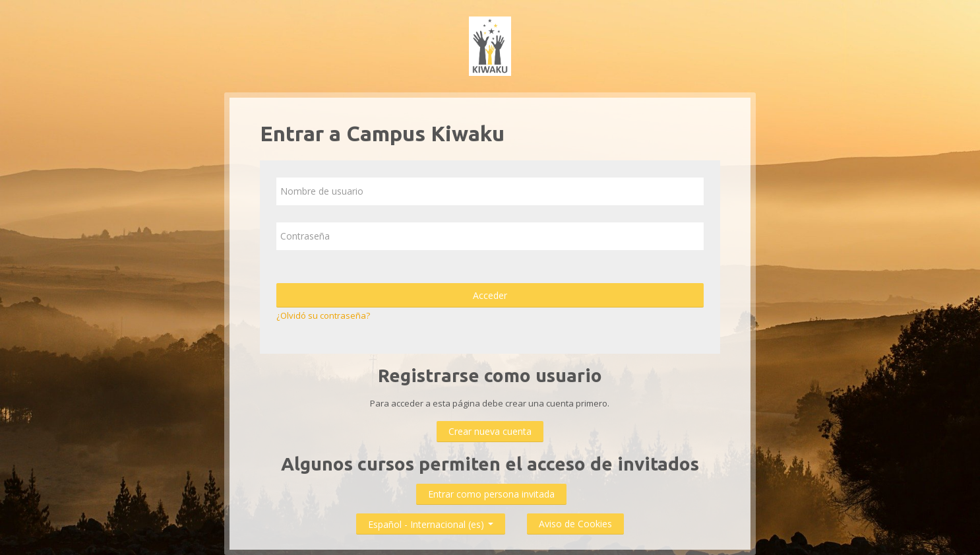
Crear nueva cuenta (490, 431)
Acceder (490, 295)
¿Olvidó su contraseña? (323, 315)
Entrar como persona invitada (491, 494)
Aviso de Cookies (575, 524)
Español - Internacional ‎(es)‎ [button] (431, 522)
